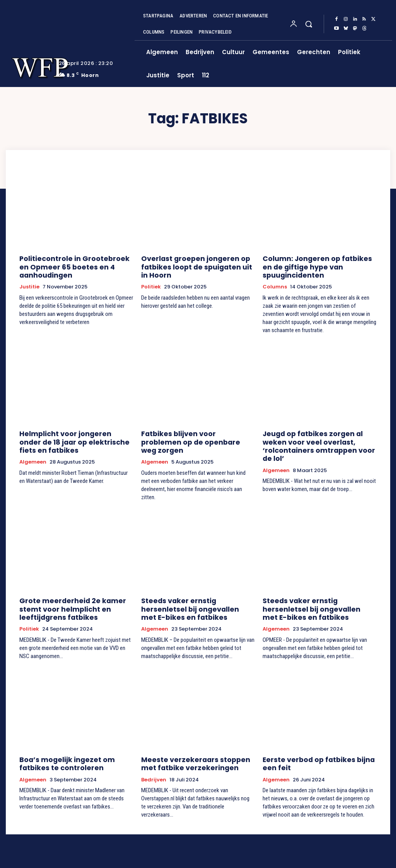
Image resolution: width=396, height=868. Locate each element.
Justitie (29, 283)
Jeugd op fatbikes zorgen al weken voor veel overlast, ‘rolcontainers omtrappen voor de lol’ (317, 429)
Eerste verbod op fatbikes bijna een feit (317, 737)
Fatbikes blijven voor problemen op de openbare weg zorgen (196, 425)
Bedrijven (154, 752)
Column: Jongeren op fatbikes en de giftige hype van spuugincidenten (319, 261)
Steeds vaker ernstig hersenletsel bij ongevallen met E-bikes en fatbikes (194, 585)
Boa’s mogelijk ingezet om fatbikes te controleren (74, 737)
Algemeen (33, 447)
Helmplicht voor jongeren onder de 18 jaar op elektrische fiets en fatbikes (73, 429)
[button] (309, 24)
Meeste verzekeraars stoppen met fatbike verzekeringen (195, 737)
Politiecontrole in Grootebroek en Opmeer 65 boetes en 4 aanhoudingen (71, 265)
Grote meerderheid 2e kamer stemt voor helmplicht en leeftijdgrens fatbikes (75, 585)
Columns (275, 276)
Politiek (151, 283)
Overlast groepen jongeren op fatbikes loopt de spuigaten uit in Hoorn (193, 265)
